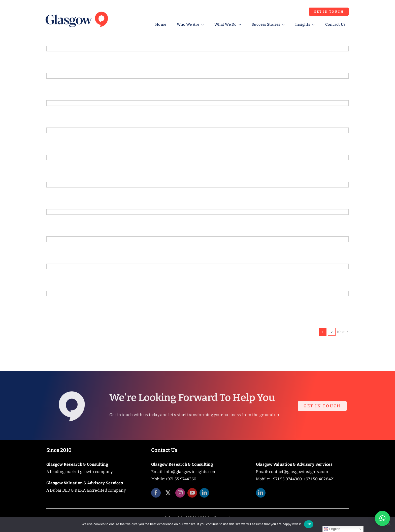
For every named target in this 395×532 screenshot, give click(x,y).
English (332, 529)
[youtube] (192, 495)
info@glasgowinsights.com (190, 472)
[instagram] (180, 495)
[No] (389, 524)
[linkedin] (204, 495)
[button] (382, 518)
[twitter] (168, 495)
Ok (309, 524)
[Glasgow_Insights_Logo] (76, 11)
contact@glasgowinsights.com (299, 472)
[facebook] (156, 495)
